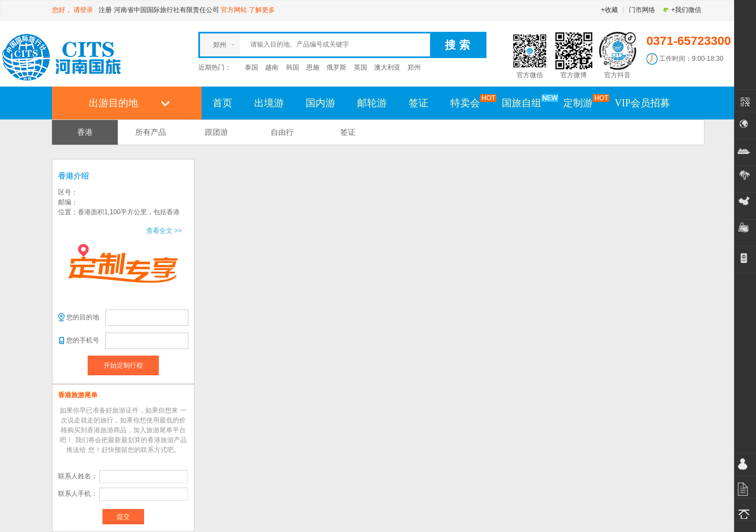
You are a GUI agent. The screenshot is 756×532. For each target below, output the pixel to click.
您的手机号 (83, 340)
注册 (105, 10)
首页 (222, 103)
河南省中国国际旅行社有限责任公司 (167, 10)
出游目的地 (113, 103)
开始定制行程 (123, 365)
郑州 (414, 67)
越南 (272, 67)
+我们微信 (682, 10)
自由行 (282, 132)
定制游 (583, 102)
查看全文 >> (164, 231)
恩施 (313, 67)
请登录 (83, 10)
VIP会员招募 (642, 103)
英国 (360, 67)
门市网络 (642, 10)
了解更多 (262, 10)
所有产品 (151, 132)
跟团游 (216, 132)
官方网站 (234, 10)
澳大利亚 (387, 67)
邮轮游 (372, 103)
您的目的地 (83, 317)
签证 (419, 103)
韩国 (293, 67)
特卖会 (471, 102)
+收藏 (609, 10)
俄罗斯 (336, 67)
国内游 (320, 103)
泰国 (251, 67)
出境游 (269, 103)
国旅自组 (527, 102)
